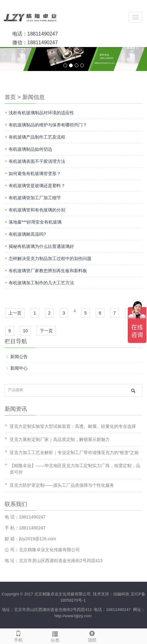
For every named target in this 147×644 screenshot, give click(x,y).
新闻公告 (19, 357)
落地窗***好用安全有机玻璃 (35, 222)
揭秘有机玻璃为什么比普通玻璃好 (41, 246)
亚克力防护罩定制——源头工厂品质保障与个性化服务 (62, 485)
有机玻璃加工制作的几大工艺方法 (41, 283)
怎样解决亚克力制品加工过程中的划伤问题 (50, 258)
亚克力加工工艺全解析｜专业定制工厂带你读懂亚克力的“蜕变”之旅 (74, 452)
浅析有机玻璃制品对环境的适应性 (41, 113)
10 (25, 331)
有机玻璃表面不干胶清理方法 (37, 161)
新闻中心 (19, 368)
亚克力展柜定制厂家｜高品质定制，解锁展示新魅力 (60, 439)
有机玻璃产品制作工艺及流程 (37, 137)
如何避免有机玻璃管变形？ (35, 173)
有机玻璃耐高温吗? (27, 234)
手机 (18, 636)
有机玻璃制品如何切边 (30, 149)
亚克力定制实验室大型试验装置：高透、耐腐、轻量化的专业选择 (73, 426)
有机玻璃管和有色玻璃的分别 (37, 210)
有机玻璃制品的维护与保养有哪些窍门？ (48, 125)
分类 (55, 636)
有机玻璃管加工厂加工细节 (35, 198)
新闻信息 (34, 97)
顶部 (92, 636)
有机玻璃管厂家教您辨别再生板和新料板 (48, 271)
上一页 (15, 313)
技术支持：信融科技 (111, 594)
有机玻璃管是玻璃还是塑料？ (37, 186)
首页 (10, 97)
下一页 (46, 331)
